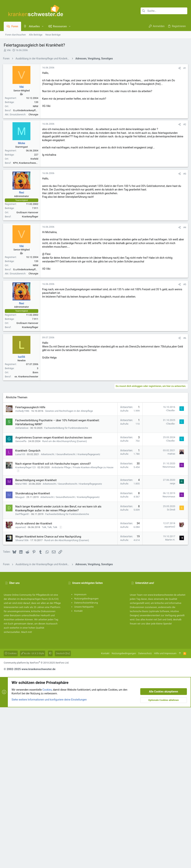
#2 (184, 231)
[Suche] (164, 11)
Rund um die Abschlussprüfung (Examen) (65, 602)
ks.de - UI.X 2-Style (33, 814)
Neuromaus (168, 628)
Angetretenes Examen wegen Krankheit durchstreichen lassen (54, 598)
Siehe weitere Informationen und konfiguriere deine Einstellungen (49, 860)
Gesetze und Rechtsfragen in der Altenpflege (70, 572)
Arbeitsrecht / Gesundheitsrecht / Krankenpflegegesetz (71, 615)
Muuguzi (21, 658)
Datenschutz (145, 814)
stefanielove (23, 589)
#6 (184, 445)
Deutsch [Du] (63, 814)
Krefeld (35, 265)
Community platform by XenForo (36, 823)
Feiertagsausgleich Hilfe (31, 568)
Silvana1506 (23, 701)
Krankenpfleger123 (26, 628)
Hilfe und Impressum (165, 814)
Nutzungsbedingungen (86, 759)
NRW (36, 159)
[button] (43, 26)
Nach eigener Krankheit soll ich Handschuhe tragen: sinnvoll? (54, 624)
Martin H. (169, 700)
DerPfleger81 (23, 675)
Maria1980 (22, 645)
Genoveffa (22, 602)
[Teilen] (179, 120)
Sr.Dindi (170, 670)
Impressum (80, 755)
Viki (9, 50)
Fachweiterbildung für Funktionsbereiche (67, 589)
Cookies (11, 814)
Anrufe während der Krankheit (34, 684)
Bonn (36, 479)
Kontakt (78, 772)
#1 (184, 120)
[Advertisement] (95, 88)
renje (172, 644)
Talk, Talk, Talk (50, 688)
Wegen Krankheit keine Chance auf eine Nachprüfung (49, 697)
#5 (184, 391)
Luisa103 (21, 615)
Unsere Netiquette (84, 768)
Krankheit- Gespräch (29, 611)
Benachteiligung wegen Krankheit (37, 641)
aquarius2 (21, 688)
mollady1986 (23, 572)
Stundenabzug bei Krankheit (33, 654)
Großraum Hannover (28, 319)
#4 (184, 334)
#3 (184, 280)
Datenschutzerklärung (86, 763)
